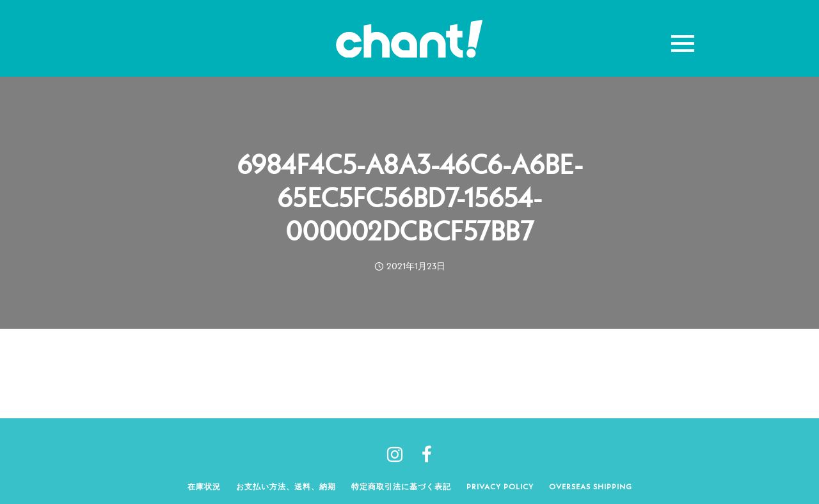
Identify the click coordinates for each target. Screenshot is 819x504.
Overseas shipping (591, 486)
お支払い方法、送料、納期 (286, 486)
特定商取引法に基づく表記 (401, 486)
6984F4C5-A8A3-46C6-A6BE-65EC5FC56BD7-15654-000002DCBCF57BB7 (410, 198)
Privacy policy (500, 486)
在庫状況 (204, 486)
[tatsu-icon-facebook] (427, 454)
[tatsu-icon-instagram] (400, 454)
